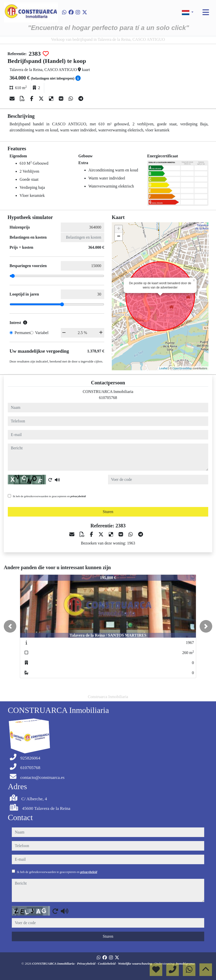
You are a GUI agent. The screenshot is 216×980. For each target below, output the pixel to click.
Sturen (108, 512)
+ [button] (119, 229)
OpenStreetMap (182, 368)
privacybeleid (78, 496)
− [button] (119, 237)
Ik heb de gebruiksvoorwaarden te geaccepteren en (49, 496)
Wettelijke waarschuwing (136, 964)
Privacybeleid (87, 964)
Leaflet (163, 368)
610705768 (108, 398)
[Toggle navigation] (206, 12)
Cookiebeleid (107, 964)
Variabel (42, 333)
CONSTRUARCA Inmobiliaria (54, 964)
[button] (10, 626)
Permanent (23, 333)
